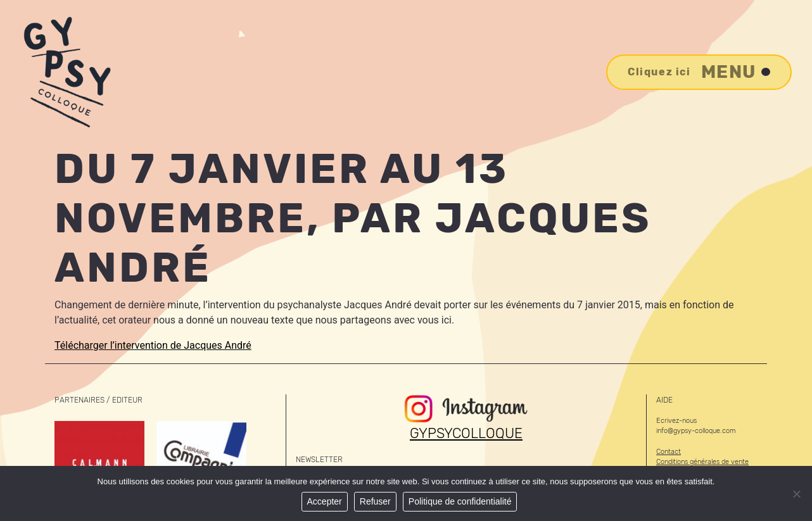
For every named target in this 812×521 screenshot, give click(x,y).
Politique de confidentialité (460, 501)
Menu (699, 72)
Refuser (375, 501)
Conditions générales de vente (702, 462)
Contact (669, 452)
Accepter (325, 501)
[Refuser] (796, 494)
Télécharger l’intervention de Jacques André (153, 345)
